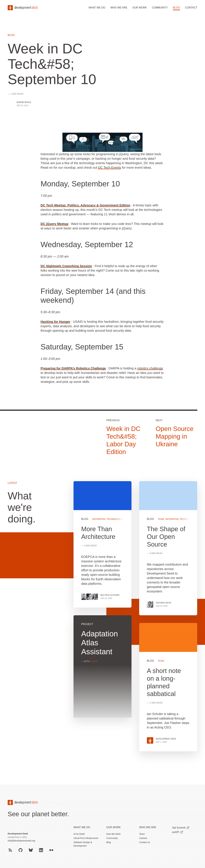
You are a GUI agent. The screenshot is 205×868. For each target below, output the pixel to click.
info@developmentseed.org (21, 841)
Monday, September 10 (80, 184)
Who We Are (148, 827)
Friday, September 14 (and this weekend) (93, 296)
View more (102, 666)
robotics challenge (150, 368)
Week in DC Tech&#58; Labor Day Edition (123, 440)
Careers (143, 838)
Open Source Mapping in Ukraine (175, 436)
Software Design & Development (83, 844)
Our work (140, 8)
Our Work (114, 827)
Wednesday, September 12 (87, 244)
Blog (176, 8)
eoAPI (178, 832)
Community (160, 8)
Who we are (119, 8)
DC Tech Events (109, 168)
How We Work (113, 834)
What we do (97, 8)
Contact (191, 8)
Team (142, 834)
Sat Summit (181, 828)
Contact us (145, 842)
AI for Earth (79, 834)
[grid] (135, 620)
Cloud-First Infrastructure (86, 838)
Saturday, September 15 (82, 347)
